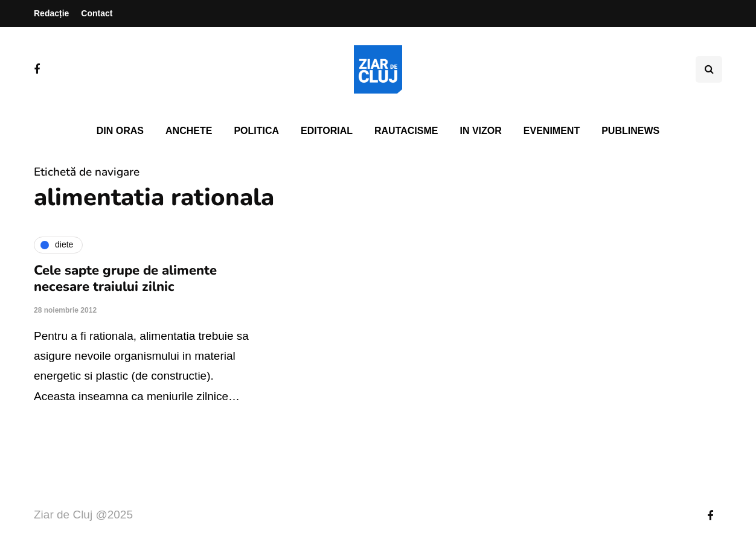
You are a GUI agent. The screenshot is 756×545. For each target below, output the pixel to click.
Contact (97, 13)
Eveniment (552, 131)
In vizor (480, 131)
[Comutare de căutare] (709, 69)
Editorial (327, 131)
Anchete (189, 131)
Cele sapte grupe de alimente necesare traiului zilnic (125, 279)
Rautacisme (406, 131)
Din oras (120, 131)
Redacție (51, 13)
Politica (256, 131)
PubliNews (630, 131)
